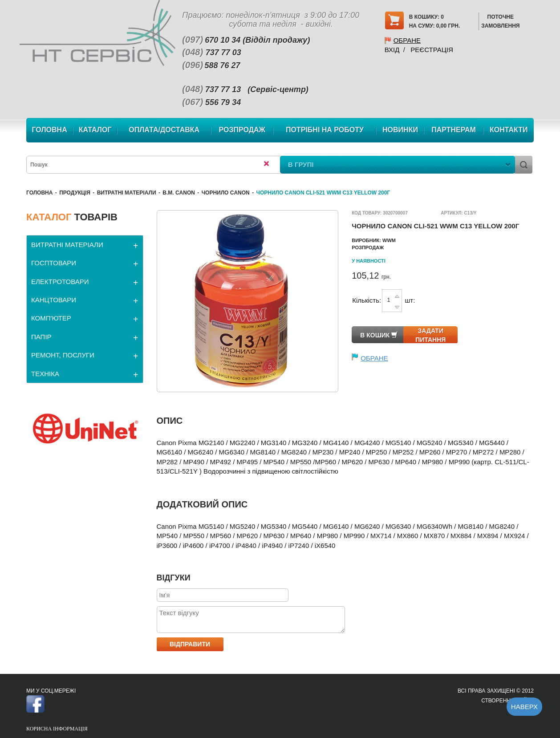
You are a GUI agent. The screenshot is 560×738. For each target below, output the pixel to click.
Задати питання (430, 335)
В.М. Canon (179, 193)
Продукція (75, 193)
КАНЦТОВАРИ (54, 300)
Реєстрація (432, 50)
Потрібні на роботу (325, 130)
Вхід (392, 50)
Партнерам (454, 130)
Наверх (524, 707)
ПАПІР (41, 337)
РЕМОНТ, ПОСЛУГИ (63, 355)
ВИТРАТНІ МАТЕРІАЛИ (127, 193)
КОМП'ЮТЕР (51, 318)
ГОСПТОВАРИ (54, 263)
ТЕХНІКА (45, 374)
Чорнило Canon (226, 193)
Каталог (95, 130)
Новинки (400, 130)
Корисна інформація (57, 729)
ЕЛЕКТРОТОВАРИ (60, 282)
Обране (407, 40)
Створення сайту (507, 701)
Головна (49, 130)
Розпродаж (242, 130)
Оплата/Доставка (164, 130)
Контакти (509, 130)
